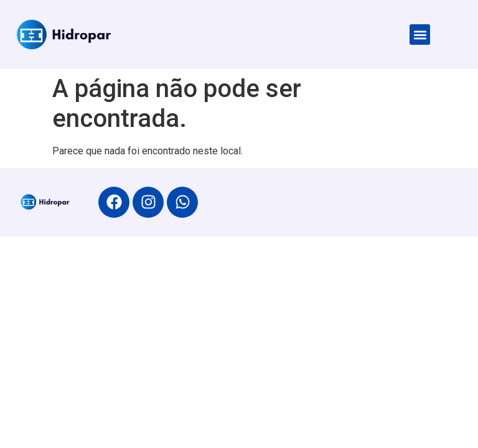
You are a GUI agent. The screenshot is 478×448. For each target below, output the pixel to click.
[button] (420, 35)
